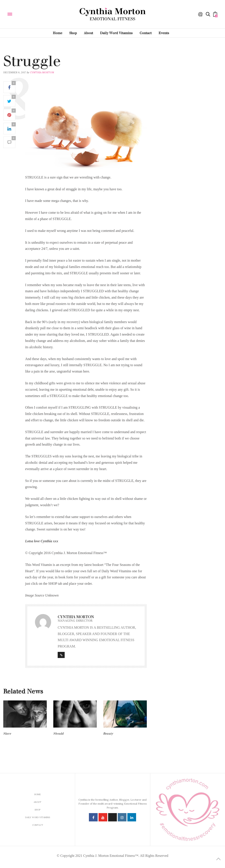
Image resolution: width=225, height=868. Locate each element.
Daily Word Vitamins (116, 33)
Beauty (108, 734)
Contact (146, 33)
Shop (73, 33)
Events (164, 33)
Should (59, 734)
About (88, 33)
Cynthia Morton (42, 72)
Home (58, 33)
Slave (7, 734)
